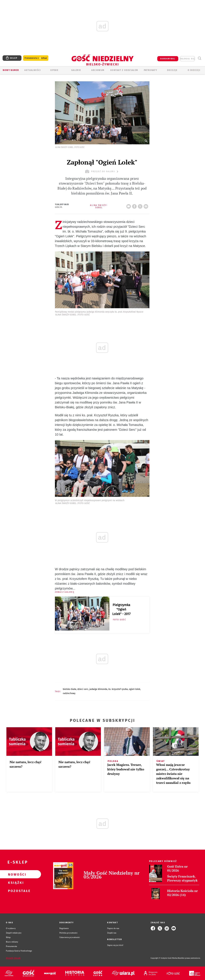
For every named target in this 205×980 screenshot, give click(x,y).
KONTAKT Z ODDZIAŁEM (124, 70)
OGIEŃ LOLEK (135, 689)
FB (135, 205)
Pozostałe (15, 891)
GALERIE (76, 70)
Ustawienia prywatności (70, 937)
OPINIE (54, 70)
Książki (15, 882)
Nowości (15, 874)
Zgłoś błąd (13, 958)
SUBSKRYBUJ (168, 59)
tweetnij (141, 205)
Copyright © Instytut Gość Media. (164, 958)
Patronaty (151, 70)
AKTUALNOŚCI (33, 70)
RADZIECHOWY (69, 693)
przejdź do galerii (102, 172)
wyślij (147, 205)
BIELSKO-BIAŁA (70, 689)
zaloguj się (187, 59)
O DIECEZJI (194, 70)
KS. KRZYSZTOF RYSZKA (118, 689)
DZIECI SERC (83, 689)
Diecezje (172, 70)
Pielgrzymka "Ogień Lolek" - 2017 (121, 609)
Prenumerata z (36, 58)
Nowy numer (11, 70)
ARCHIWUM (98, 70)
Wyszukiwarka (199, 58)
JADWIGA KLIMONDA (98, 689)
